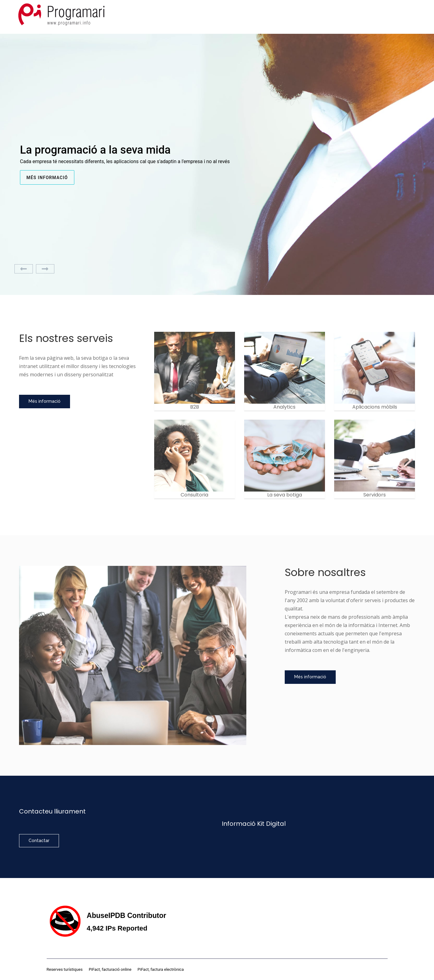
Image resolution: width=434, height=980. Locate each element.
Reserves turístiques (65, 969)
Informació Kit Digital (254, 824)
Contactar (39, 841)
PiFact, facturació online (110, 969)
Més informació (47, 178)
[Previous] (24, 269)
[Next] (45, 269)
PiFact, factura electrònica (161, 969)
